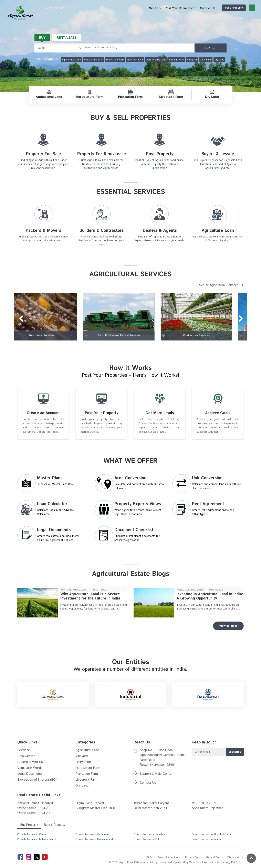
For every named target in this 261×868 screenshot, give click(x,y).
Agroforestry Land (156, 60)
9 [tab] (141, 346)
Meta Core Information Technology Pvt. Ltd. (214, 865)
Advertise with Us (30, 764)
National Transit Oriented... (37, 806)
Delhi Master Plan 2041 (150, 811)
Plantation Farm (115, 60)
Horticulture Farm (94, 60)
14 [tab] (172, 346)
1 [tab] (92, 346)
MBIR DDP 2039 (204, 806)
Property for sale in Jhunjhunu (150, 837)
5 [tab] (117, 346)
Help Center (26, 758)
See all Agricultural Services (219, 285)
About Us (135, 8)
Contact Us (148, 785)
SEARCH (211, 48)
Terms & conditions (169, 860)
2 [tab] (98, 346)
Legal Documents (30, 776)
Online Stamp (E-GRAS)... (36, 811)
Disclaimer (234, 860)
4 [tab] (111, 346)
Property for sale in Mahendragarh (95, 842)
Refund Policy (214, 860)
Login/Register (242, 8)
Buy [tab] (42, 38)
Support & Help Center (156, 776)
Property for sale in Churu (32, 837)
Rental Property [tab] (55, 827)
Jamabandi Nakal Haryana (152, 806)
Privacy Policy (193, 860)
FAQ (148, 860)
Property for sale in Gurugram (92, 837)
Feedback (24, 753)
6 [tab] (123, 346)
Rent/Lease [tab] (67, 38)
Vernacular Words (30, 770)
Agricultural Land (71, 60)
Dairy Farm (206, 60)
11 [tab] (153, 346)
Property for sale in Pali (147, 842)
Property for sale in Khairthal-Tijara (211, 837)
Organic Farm (177, 60)
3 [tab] (104, 346)
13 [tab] (166, 346)
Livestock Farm (135, 60)
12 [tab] (159, 346)
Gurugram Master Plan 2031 (95, 811)
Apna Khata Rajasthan (207, 811)
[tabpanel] (53, 317)
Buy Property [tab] (29, 827)
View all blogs (228, 628)
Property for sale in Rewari (206, 842)
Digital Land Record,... (92, 806)
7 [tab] (129, 346)
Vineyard (192, 60)
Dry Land (219, 60)
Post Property (214, 8)
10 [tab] (147, 346)
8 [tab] (135, 346)
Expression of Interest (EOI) (37, 782)
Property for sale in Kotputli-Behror (37, 842)
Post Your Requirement (161, 8)
